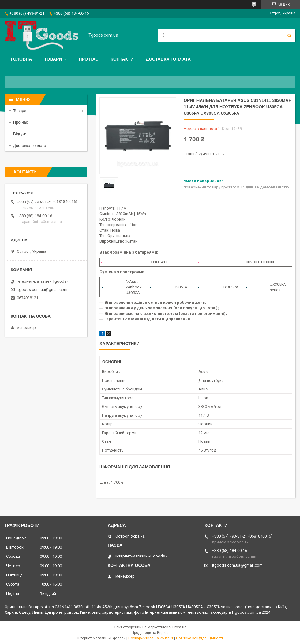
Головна (21, 59)
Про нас (88, 59)
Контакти (122, 59)
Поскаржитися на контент (151, 638)
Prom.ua (179, 627)
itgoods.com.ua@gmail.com (42, 290)
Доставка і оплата (168, 59)
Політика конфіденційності (199, 638)
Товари (53, 59)
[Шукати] (289, 35)
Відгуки (20, 134)
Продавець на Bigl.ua (150, 633)
